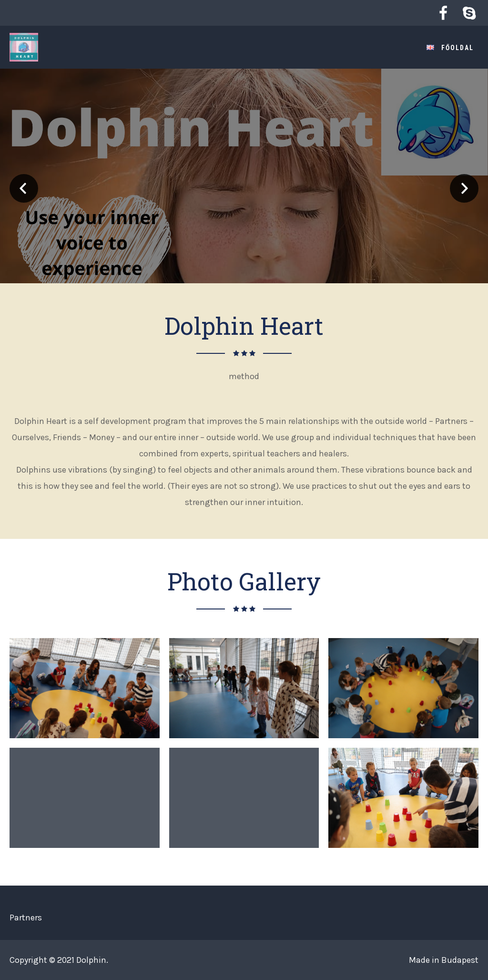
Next (464, 188)
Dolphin (91, 960)
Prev (24, 188)
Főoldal (457, 48)
